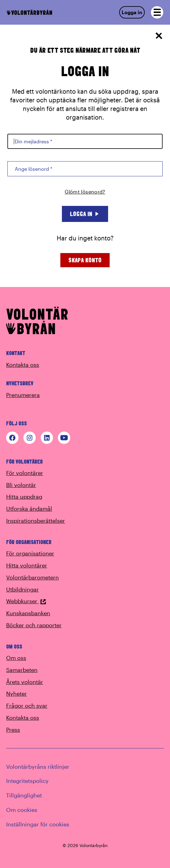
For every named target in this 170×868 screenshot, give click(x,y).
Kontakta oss (23, 365)
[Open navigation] (157, 12)
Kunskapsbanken (28, 613)
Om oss (16, 658)
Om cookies (22, 810)
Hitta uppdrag (24, 497)
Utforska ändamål (29, 509)
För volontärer (25, 473)
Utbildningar (22, 589)
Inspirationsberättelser (36, 521)
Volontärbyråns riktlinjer (38, 767)
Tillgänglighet (24, 795)
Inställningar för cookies (38, 824)
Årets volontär (25, 682)
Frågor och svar (27, 706)
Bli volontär (21, 485)
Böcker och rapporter (34, 625)
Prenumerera (23, 395)
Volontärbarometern (32, 577)
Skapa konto (85, 260)
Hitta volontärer (27, 565)
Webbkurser (26, 601)
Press (13, 730)
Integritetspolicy (27, 781)
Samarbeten (22, 670)
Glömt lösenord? (85, 192)
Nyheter (16, 694)
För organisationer (30, 553)
